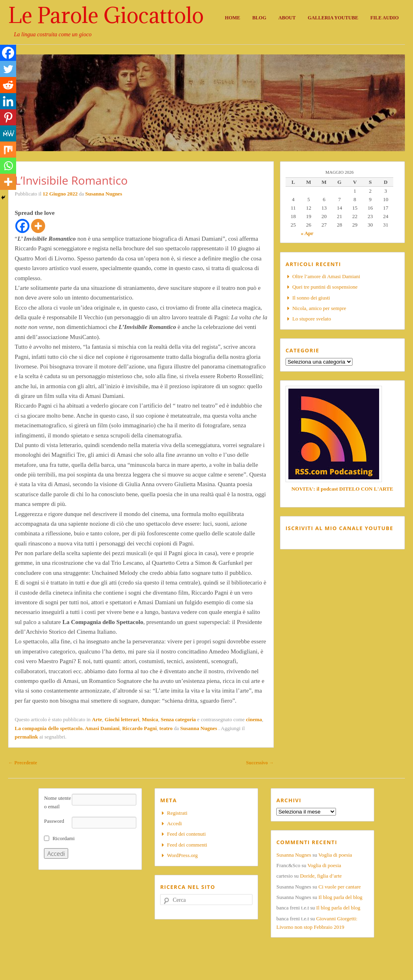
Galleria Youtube (333, 18)
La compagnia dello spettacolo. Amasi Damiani (67, 728)
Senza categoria (178, 719)
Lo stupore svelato (312, 319)
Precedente (22, 763)
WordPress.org (182, 855)
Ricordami (64, 838)
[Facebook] (22, 226)
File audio (384, 18)
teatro (166, 728)
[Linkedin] (8, 101)
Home (233, 18)
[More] (38, 226)
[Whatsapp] (8, 166)
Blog (260, 18)
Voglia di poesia (335, 855)
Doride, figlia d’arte (321, 876)
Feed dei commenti (187, 845)
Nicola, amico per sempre (319, 308)
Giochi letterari (122, 719)
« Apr (307, 233)
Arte (97, 719)
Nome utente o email (57, 802)
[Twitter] (8, 69)
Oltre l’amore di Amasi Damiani (326, 276)
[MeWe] (8, 133)
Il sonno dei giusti (311, 298)
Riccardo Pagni (140, 728)
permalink (26, 737)
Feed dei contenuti (186, 834)
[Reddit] (8, 85)
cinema (254, 719)
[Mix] (8, 150)
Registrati (177, 813)
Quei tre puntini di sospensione (325, 287)
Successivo (260, 763)
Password (54, 821)
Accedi (174, 823)
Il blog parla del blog (341, 897)
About (287, 18)
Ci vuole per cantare (340, 887)
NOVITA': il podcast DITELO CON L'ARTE (342, 489)
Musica (150, 719)
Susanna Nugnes (103, 194)
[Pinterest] (8, 117)
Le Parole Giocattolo (106, 15)
